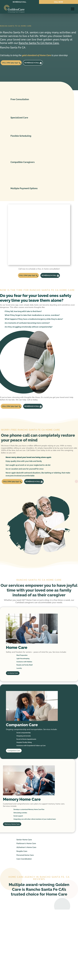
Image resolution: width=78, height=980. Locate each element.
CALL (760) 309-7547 (12, 64)
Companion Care (14, 758)
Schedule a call (37, 64)
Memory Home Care (12, 831)
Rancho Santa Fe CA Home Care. (39, 43)
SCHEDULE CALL (20, 2)
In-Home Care (13, 680)
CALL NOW (59, 2)
